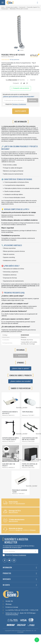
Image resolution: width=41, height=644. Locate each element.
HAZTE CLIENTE (20, 111)
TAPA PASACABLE (28, 412)
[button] (18, 50)
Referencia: (4, 57)
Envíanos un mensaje (12, 607)
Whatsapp (33, 530)
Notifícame (33, 100)
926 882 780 (19, 530)
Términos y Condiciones (19, 104)
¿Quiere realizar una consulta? (20, 381)
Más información (20, 504)
